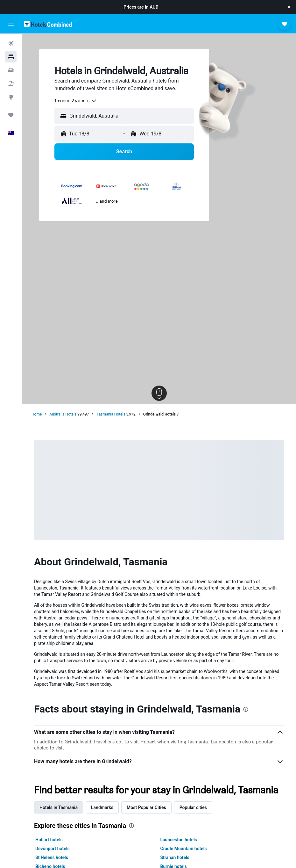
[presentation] (246, 709)
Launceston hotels (179, 840)
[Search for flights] (11, 43)
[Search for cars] (11, 70)
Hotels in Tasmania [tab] (59, 807)
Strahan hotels (175, 857)
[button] (289, 7)
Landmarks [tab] (102, 807)
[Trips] (11, 115)
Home (37, 414)
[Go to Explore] (11, 97)
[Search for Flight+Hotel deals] (11, 83)
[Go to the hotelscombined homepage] (48, 24)
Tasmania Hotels (111, 414)
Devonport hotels (53, 849)
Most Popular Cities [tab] (146, 807)
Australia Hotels (63, 414)
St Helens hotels (52, 857)
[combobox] (76, 101)
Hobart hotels (49, 840)
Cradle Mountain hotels (184, 849)
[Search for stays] (11, 57)
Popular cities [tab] (193, 807)
